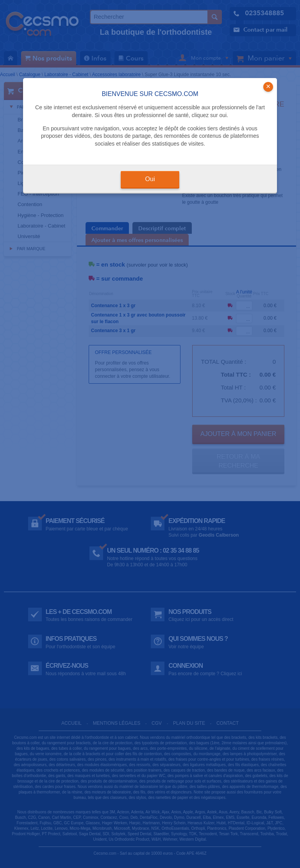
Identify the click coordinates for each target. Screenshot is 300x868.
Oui (150, 179)
